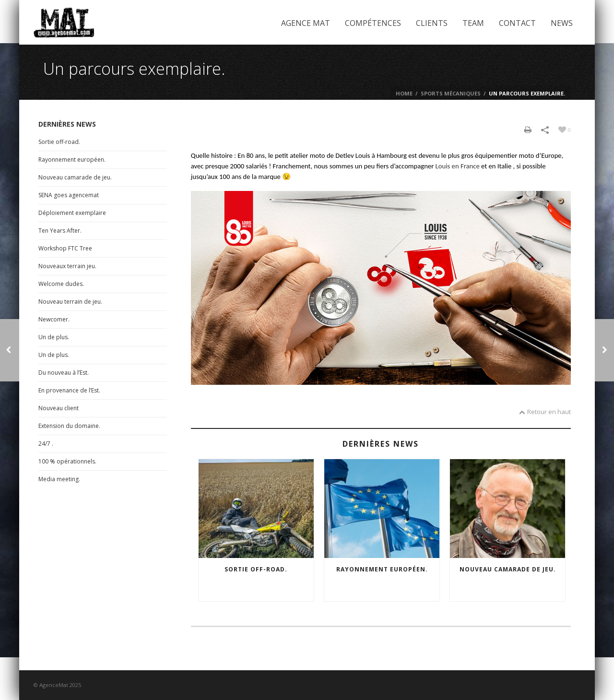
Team (473, 23)
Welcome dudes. (61, 284)
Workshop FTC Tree (65, 248)
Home (404, 93)
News (562, 23)
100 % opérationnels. (67, 461)
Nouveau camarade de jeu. (508, 569)
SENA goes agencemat (69, 195)
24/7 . (46, 444)
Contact (517, 23)
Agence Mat (306, 23)
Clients (432, 23)
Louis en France (458, 166)
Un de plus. (54, 337)
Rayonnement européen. (382, 569)
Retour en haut (545, 412)
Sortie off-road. (256, 569)
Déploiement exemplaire (72, 213)
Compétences (373, 23)
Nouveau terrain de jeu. (70, 302)
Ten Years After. (60, 231)
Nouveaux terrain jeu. (67, 266)
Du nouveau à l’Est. (64, 373)
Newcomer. (54, 319)
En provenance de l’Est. (69, 390)
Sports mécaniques (451, 93)
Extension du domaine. (69, 426)
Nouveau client (59, 408)
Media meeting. (59, 479)
